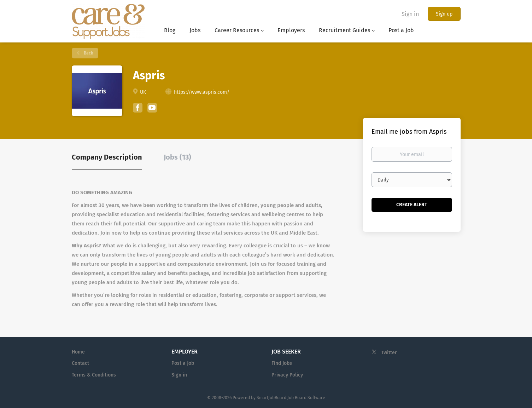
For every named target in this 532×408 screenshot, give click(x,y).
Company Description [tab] (107, 157)
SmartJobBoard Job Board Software (291, 398)
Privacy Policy (287, 375)
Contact (80, 363)
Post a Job (183, 363)
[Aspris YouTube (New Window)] (152, 111)
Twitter (389, 353)
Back (88, 53)
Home (78, 352)
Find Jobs (282, 363)
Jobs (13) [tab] (177, 157)
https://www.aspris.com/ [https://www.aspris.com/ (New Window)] (202, 92)
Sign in (410, 14)
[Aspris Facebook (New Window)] (138, 109)
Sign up (444, 14)
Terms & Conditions (94, 375)
